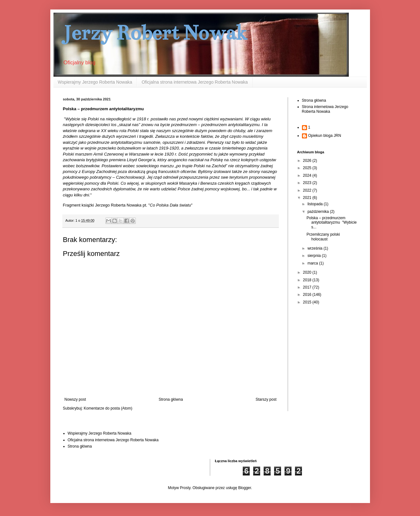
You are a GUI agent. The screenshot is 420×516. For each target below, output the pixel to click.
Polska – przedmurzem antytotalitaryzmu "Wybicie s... (332, 223)
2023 (308, 183)
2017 (308, 287)
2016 (308, 295)
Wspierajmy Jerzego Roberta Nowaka (95, 82)
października (319, 212)
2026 (308, 161)
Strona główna (171, 399)
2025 (308, 168)
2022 (308, 190)
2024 (308, 175)
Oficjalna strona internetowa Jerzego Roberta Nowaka (194, 82)
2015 (308, 302)
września (315, 248)
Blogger (244, 488)
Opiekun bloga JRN (325, 136)
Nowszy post (75, 399)
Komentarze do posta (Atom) (108, 408)
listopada (315, 204)
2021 (308, 198)
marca (313, 263)
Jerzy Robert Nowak (155, 33)
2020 (308, 272)
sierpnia (314, 256)
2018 (308, 280)
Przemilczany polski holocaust (323, 237)
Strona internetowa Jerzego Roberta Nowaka (325, 109)
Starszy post (266, 399)
